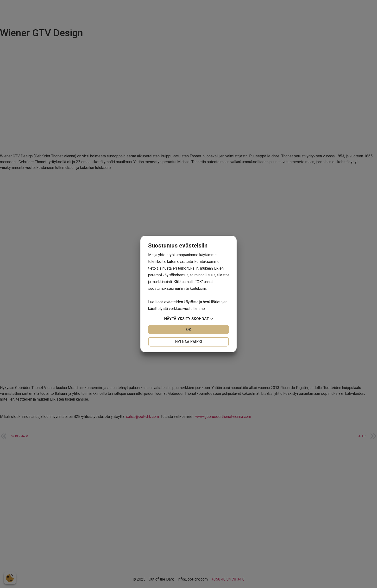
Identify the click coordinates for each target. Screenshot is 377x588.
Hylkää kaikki (189, 342)
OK (189, 330)
